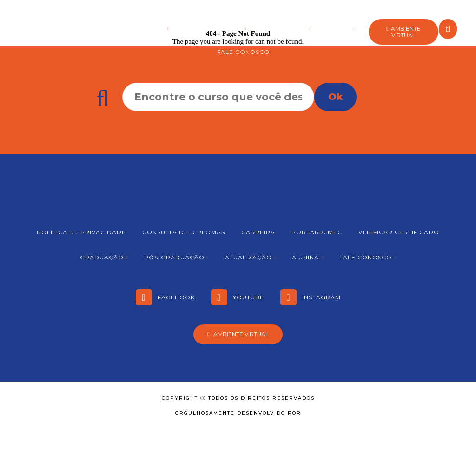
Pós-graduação (213, 29)
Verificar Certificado (399, 232)
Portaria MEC (317, 232)
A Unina (337, 29)
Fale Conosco (243, 52)
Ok (335, 97)
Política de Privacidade (81, 232)
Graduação (144, 29)
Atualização (283, 29)
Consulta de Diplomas (184, 232)
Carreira (258, 232)
